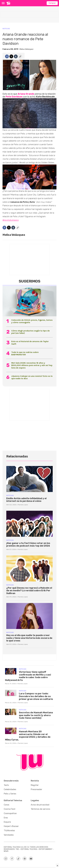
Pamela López (23, 505)
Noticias (6, 29)
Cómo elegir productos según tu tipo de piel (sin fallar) (31, 332)
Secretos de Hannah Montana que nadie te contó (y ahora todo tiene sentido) (36, 715)
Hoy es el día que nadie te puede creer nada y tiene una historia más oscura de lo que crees (29, 638)
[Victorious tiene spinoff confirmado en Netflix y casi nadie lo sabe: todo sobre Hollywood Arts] (11, 671)
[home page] (8, 3)
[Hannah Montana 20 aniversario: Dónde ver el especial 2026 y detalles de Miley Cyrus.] (11, 731)
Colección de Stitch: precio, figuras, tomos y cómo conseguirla (32, 321)
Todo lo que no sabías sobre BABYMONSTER (25, 353)
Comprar (52, 3)
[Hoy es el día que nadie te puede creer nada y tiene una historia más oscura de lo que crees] (29, 616)
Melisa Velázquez (27, 49)
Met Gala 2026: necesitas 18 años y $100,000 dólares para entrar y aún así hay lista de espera (32, 365)
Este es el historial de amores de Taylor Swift (30, 343)
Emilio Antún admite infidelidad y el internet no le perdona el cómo (26, 500)
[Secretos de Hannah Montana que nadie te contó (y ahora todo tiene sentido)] (11, 712)
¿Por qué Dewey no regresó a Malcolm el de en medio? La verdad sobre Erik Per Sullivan (29, 591)
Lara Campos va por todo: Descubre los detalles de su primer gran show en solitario (36, 696)
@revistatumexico (11, 220)
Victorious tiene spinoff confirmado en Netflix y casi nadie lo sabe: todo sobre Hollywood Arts (28, 676)
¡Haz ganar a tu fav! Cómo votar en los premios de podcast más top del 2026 (28, 545)
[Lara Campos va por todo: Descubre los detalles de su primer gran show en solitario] (11, 693)
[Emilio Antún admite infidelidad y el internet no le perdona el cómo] (29, 479)
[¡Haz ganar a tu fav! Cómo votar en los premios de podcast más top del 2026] (29, 524)
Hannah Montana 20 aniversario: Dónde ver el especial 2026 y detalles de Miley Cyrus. (28, 736)
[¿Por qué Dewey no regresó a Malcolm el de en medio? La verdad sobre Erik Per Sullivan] (29, 568)
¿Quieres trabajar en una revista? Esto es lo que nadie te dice (32, 377)
